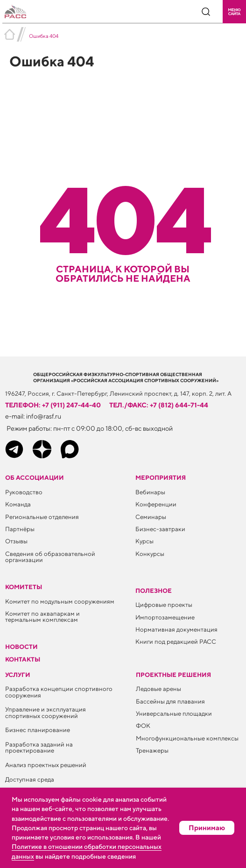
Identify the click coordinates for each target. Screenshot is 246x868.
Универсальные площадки (174, 713)
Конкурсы (150, 554)
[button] (234, 12)
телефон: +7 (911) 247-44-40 (53, 405)
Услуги (18, 675)
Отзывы (16, 541)
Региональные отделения (42, 517)
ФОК (143, 726)
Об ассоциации (35, 477)
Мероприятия (161, 477)
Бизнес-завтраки (160, 529)
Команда (18, 504)
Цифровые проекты (164, 605)
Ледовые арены (158, 689)
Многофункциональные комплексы (187, 738)
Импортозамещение (165, 617)
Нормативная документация (176, 629)
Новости (21, 647)
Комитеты (24, 587)
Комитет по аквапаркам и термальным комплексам (42, 616)
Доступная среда (30, 779)
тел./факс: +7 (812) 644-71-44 (159, 405)
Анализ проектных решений (46, 765)
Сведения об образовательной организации (50, 557)
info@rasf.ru (44, 416)
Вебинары (150, 492)
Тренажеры (152, 750)
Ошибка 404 (44, 36)
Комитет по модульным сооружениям (60, 601)
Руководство (24, 492)
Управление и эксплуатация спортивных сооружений (46, 712)
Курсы (144, 541)
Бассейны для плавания (170, 701)
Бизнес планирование (38, 730)
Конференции (156, 504)
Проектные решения (173, 675)
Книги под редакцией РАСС (176, 641)
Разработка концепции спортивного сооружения (59, 692)
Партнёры (20, 529)
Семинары (151, 517)
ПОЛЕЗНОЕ (154, 591)
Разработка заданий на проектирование (39, 747)
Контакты (23, 659)
